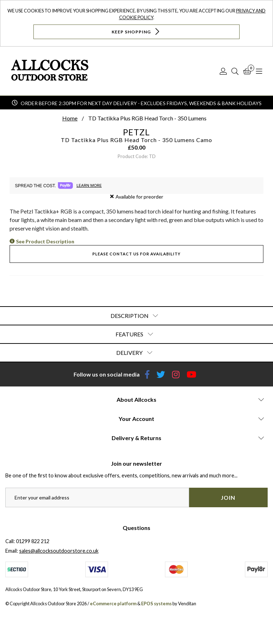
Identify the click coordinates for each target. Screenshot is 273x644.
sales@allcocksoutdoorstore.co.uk (59, 551)
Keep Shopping (136, 31)
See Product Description (45, 241)
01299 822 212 (33, 541)
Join (228, 497)
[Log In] (223, 71)
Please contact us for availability (136, 254)
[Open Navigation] (259, 71)
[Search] (235, 71)
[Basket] (247, 71)
